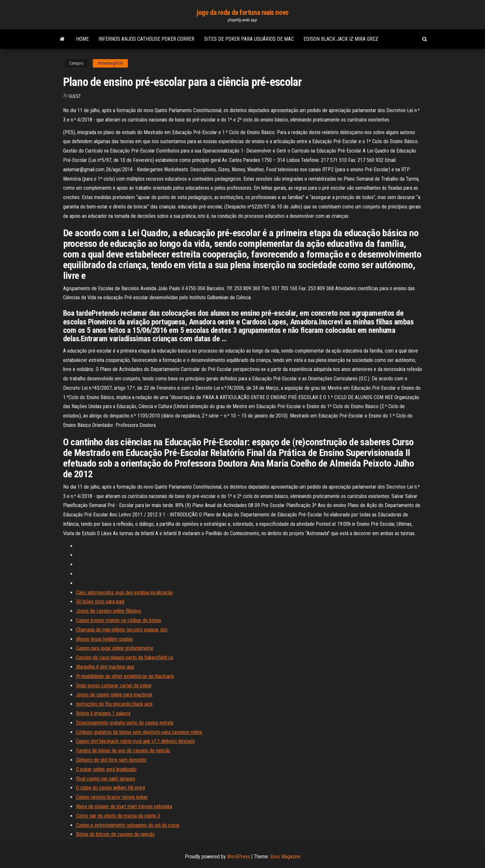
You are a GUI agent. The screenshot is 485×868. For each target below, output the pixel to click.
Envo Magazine (285, 857)
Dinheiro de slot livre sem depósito (111, 760)
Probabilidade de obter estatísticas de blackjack (125, 676)
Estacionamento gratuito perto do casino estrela (125, 723)
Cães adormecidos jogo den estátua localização (125, 593)
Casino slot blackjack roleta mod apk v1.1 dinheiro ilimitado (136, 741)
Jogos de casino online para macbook (114, 695)
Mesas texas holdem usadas (105, 639)
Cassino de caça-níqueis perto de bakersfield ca (125, 657)
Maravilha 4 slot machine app (105, 667)
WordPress (238, 857)
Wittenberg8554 (110, 63)
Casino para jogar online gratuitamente (115, 648)
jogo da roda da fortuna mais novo (242, 12)
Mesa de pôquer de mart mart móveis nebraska (124, 806)
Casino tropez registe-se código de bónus (119, 620)
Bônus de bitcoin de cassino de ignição (115, 834)
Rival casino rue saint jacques (106, 779)
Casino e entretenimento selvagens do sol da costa (128, 825)
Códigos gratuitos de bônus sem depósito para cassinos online (139, 732)
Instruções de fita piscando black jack (114, 704)
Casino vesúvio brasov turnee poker (112, 797)
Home (82, 39)
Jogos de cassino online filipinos (109, 611)
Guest (75, 96)
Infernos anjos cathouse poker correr (146, 39)
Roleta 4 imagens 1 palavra (103, 713)
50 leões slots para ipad (100, 602)
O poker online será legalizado (106, 769)
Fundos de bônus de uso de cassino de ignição (123, 751)
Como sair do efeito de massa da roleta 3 (118, 816)
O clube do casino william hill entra (110, 788)
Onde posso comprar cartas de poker (114, 686)
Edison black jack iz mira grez (341, 39)
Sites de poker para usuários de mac (249, 39)
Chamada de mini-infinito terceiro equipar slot (122, 630)
